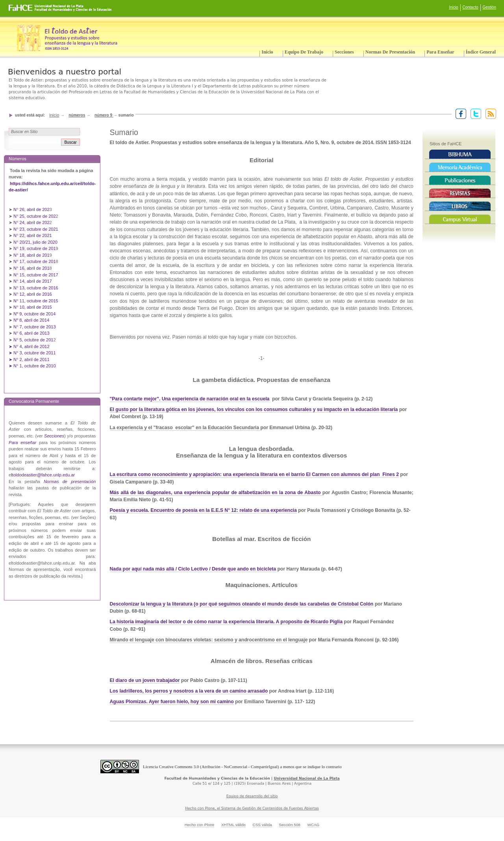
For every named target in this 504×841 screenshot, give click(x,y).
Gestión (489, 7)
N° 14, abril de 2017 (33, 281)
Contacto (471, 7)
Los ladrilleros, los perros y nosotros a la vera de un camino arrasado (189, 691)
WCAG (313, 825)
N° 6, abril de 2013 (31, 333)
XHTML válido (233, 825)
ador (174, 680)
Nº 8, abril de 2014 (31, 320)
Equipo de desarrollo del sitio (252, 796)
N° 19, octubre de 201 (34, 248)
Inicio (453, 7)
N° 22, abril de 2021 (33, 235)
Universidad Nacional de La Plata (307, 778)
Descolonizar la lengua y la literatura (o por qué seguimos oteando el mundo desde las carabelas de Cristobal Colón (242, 604)
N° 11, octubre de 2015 (36, 301)
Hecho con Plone (200, 825)
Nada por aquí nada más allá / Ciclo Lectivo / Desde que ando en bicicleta (193, 569)
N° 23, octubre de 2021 (36, 229)
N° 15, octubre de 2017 (36, 275)
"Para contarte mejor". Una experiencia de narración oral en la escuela (190, 399)
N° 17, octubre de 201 (34, 261)
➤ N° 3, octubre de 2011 (32, 353)
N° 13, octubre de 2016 (36, 288)
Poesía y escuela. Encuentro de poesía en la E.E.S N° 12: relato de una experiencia (203, 510)
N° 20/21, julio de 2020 (36, 242)
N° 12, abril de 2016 (33, 294)
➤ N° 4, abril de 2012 (29, 346)
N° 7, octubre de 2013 (34, 327)
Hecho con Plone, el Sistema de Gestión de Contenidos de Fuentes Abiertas (252, 808)
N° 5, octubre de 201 (33, 340)
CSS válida (262, 825)
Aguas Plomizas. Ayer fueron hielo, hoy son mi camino (172, 702)
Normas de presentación (390, 52)
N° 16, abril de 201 (31, 268)
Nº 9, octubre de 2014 (34, 314)
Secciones (344, 52)
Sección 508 (290, 825)
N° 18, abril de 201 (31, 255)
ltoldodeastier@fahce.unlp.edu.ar (43, 475)
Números (77, 115)
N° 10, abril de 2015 (33, 307)
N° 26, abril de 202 (31, 209)
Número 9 (104, 115)
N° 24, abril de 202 (31, 222)
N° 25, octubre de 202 (34, 216)
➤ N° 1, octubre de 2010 (32, 366)
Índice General (481, 52)
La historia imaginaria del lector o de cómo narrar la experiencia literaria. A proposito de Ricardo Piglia (226, 622)
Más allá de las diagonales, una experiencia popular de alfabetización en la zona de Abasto (216, 493)
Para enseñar (440, 52)
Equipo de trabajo (304, 52)
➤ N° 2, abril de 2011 (29, 359)
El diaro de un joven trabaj (140, 680)
